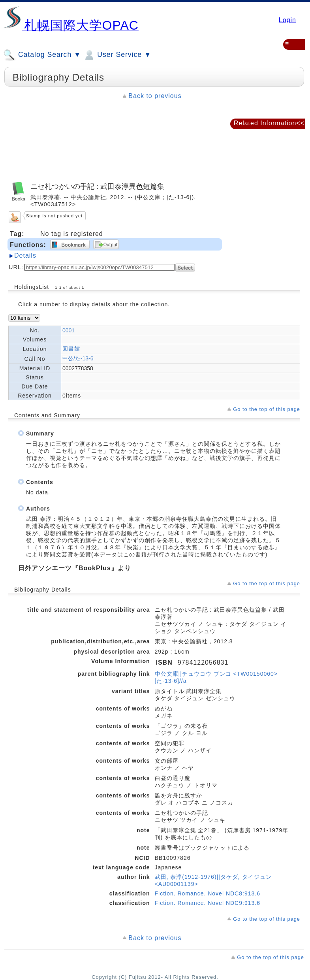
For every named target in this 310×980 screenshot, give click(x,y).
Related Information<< (269, 123)
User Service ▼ (117, 55)
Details (25, 255)
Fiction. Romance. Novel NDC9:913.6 (208, 903)
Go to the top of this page (267, 409)
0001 (69, 330)
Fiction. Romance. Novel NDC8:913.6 (208, 893)
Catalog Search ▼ (42, 55)
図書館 (71, 349)
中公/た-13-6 (78, 358)
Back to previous (155, 96)
